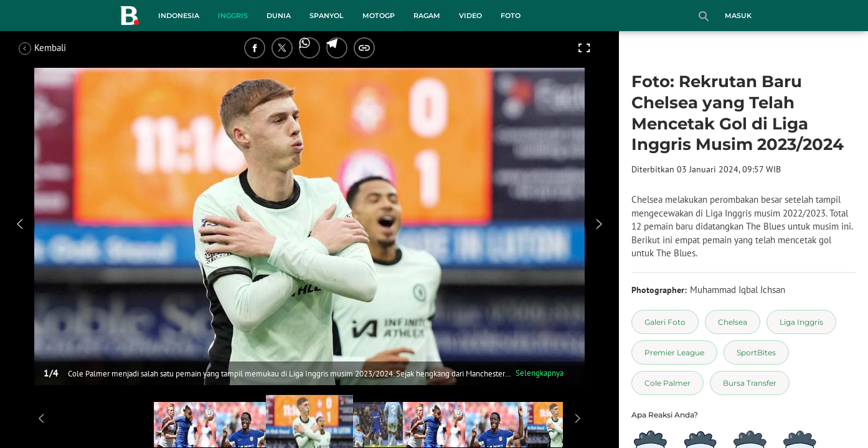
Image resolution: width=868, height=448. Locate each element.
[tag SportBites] (756, 352)
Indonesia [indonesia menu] (179, 16)
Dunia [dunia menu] (279, 16)
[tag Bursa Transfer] (750, 383)
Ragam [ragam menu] (427, 16)
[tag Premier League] (674, 352)
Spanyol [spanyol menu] (327, 16)
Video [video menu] (470, 16)
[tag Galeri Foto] (665, 322)
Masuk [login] (738, 16)
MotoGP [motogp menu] (379, 16)
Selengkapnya (540, 373)
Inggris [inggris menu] (233, 16)
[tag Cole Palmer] (668, 383)
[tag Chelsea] (733, 322)
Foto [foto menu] (511, 16)
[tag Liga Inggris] (801, 322)
